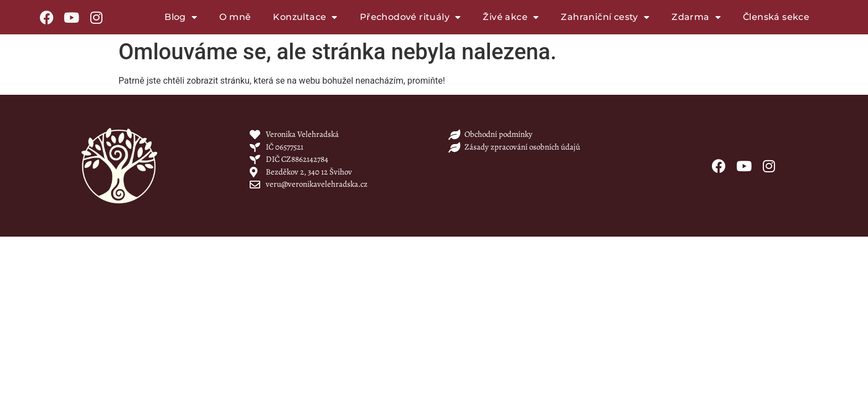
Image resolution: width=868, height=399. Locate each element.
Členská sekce (776, 17)
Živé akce (511, 17)
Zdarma (696, 17)
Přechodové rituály (410, 17)
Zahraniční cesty (605, 17)
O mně (235, 17)
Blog (181, 17)
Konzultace (305, 17)
